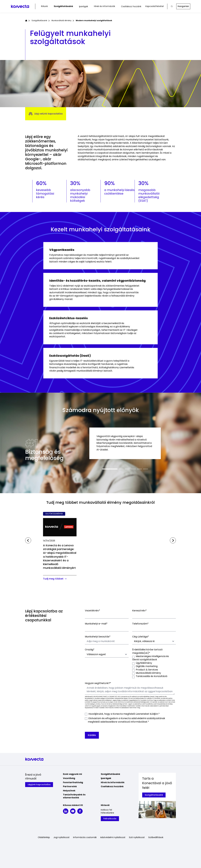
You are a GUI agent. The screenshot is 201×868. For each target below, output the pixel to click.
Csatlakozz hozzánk (131, 6)
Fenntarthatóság (73, 782)
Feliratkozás (110, 819)
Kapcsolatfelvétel (155, 6)
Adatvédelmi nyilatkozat (113, 837)
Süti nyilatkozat (137, 837)
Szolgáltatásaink (63, 6)
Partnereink (70, 786)
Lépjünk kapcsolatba (39, 784)
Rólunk (44, 6)
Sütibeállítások (156, 837)
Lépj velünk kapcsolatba (46, 114)
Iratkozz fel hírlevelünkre (107, 811)
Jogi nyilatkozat (61, 837)
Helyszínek (69, 791)
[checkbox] (154, 666)
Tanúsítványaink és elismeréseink (74, 796)
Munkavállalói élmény (61, 20)
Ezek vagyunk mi (72, 774)
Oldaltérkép (44, 837)
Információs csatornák (85, 837)
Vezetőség (69, 778)
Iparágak (84, 6)
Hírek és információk (105, 6)
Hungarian (183, 6)
